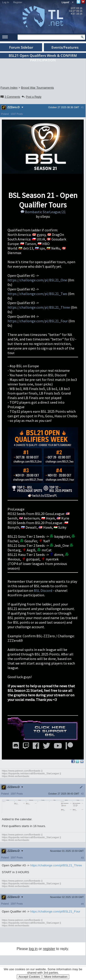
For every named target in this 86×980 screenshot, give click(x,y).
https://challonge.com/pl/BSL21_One (37, 280)
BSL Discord (43, 590)
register (49, 949)
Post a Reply (31, 97)
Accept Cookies (29, 977)
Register (18, 2)
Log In (6, 2)
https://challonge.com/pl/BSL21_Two (37, 294)
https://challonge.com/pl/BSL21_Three (39, 307)
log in (33, 949)
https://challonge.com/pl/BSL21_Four (38, 321)
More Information (56, 977)
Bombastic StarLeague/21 (43, 212)
